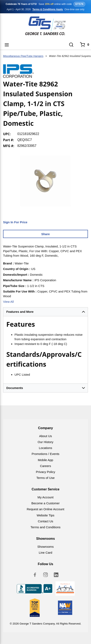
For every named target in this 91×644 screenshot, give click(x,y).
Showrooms (45, 547)
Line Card (45, 553)
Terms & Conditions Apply (48, 9)
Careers (45, 466)
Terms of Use (45, 478)
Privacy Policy (46, 472)
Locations (45, 448)
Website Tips (46, 515)
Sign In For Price (15, 222)
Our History (46, 442)
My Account (46, 497)
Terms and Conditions (46, 527)
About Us (45, 436)
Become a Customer (45, 503)
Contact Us (45, 521)
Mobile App (45, 460)
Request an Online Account (45, 509)
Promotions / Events (45, 454)
